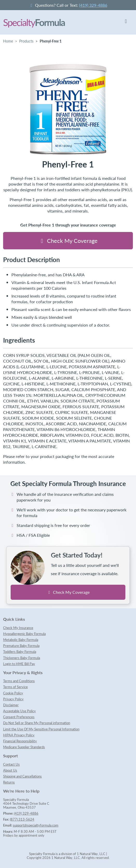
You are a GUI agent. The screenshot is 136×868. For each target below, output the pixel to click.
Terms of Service (15, 687)
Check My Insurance (18, 628)
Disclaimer (11, 705)
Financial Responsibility (20, 741)
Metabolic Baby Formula (21, 640)
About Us (10, 770)
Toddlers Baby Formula (20, 652)
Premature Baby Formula (21, 646)
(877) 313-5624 (22, 819)
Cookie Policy (13, 693)
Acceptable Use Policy (19, 711)
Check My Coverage (68, 241)
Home (8, 41)
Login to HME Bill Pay (19, 664)
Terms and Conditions (19, 681)
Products (26, 41)
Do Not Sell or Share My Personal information (37, 723)
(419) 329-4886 (93, 5)
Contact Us (11, 764)
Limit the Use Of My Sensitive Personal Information (41, 729)
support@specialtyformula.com (36, 825)
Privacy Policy (13, 699)
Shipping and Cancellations (22, 776)
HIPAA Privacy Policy (19, 735)
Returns (9, 782)
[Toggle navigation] (126, 22)
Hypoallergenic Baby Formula (24, 634)
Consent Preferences (19, 717)
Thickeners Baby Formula (22, 658)
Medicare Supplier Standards (24, 747)
